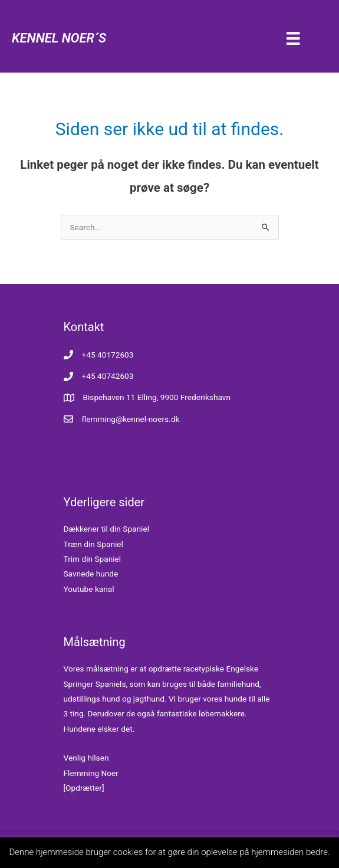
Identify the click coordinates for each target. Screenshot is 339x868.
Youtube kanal (89, 589)
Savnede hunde (91, 574)
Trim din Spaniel (93, 559)
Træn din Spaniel (93, 544)
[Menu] (293, 38)
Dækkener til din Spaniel (107, 529)
